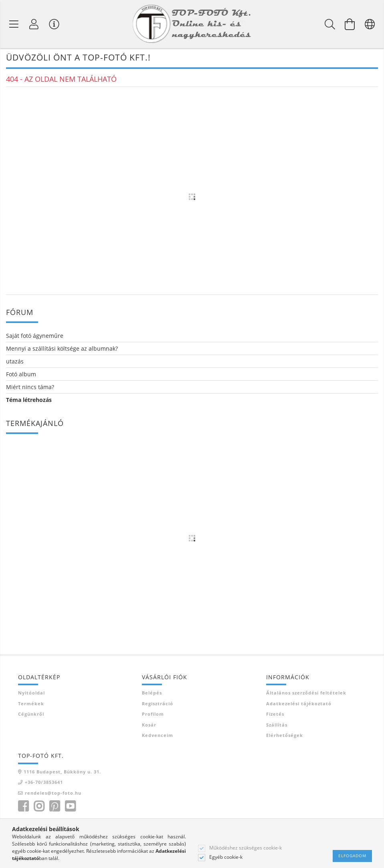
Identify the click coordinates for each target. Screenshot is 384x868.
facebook (23, 808)
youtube (70, 808)
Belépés (152, 694)
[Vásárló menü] (54, 24)
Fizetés (275, 716)
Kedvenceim (158, 737)
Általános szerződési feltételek (306, 694)
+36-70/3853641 (44, 784)
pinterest (55, 808)
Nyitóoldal (31, 694)
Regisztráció (158, 705)
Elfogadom (352, 856)
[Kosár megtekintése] (350, 24)
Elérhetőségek (285, 737)
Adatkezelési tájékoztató (299, 705)
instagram (39, 808)
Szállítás (277, 726)
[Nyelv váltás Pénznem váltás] (370, 24)
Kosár (149, 726)
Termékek (31, 705)
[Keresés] (330, 24)
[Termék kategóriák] (14, 24)
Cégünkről (31, 716)
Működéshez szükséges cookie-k (246, 848)
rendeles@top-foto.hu (53, 794)
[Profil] (34, 24)
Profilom (153, 716)
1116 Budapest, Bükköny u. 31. (62, 773)
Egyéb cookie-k (226, 857)
